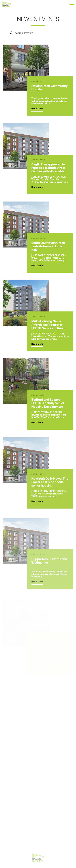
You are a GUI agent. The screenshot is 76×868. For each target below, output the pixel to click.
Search (12, 33)
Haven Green (6, 4)
